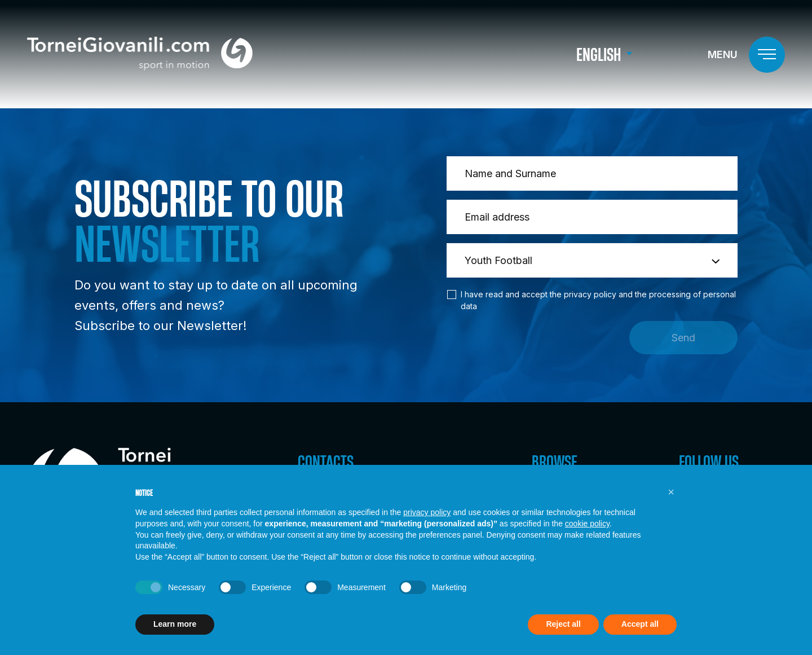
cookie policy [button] (587, 524)
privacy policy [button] (427, 512)
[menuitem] (604, 55)
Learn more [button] (175, 624)
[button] (671, 492)
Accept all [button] (640, 624)
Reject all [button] (563, 624)
